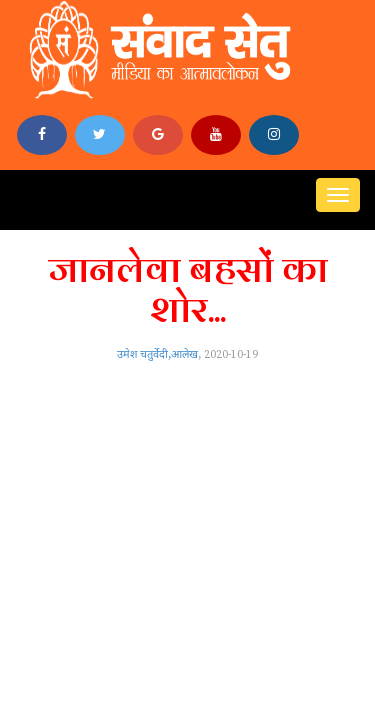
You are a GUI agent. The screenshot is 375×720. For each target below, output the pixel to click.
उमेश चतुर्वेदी (142, 355)
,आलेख (183, 355)
